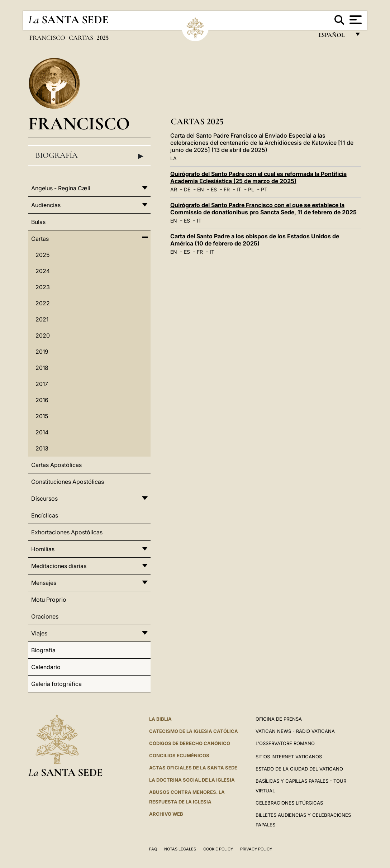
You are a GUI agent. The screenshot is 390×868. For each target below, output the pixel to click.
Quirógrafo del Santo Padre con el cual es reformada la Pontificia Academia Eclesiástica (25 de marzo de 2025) (258, 177)
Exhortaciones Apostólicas (67, 532)
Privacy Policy (256, 849)
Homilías (43, 549)
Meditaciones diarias (59, 566)
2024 (43, 271)
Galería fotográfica (56, 684)
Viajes (39, 633)
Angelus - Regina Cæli (61, 188)
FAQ (153, 849)
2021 (42, 319)
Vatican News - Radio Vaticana (295, 731)
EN (201, 189)
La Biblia (160, 719)
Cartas (82, 38)
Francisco (48, 38)
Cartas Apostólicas (56, 465)
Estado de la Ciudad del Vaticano (299, 769)
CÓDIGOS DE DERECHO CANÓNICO (190, 743)
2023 (43, 287)
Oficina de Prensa (279, 719)
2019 (42, 352)
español (334, 37)
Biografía (89, 156)
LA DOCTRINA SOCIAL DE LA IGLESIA (192, 780)
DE (187, 189)
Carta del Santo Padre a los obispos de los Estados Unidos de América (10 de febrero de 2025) (255, 240)
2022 (43, 303)
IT (239, 189)
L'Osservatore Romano (285, 743)
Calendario (46, 667)
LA (173, 158)
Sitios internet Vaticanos (289, 757)
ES (214, 189)
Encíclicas (45, 515)
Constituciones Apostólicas (68, 482)
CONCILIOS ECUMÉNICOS (179, 755)
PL (251, 189)
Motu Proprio (49, 600)
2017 (42, 384)
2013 (42, 448)
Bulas (38, 222)
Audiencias (46, 205)
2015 (42, 416)
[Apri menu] (355, 20)
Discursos (44, 499)
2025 (42, 255)
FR (227, 189)
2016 (42, 400)
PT (264, 189)
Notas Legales (180, 849)
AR (174, 189)
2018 (42, 368)
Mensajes (44, 583)
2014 (42, 432)
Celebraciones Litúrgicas (289, 803)
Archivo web (166, 814)
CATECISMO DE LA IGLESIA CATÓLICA (194, 731)
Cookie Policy (218, 849)
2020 (43, 335)
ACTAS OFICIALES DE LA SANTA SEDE (193, 768)
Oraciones (45, 616)
